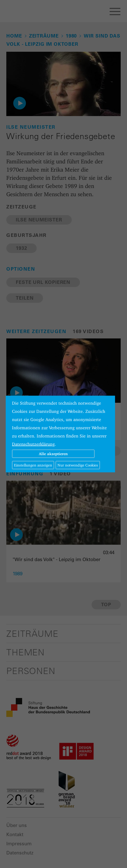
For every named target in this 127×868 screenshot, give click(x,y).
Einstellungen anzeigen (33, 465)
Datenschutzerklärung (33, 444)
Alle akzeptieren (53, 454)
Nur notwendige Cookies (78, 465)
